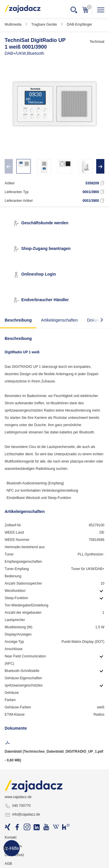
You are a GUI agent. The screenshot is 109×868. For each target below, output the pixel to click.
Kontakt (11, 837)
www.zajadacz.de (18, 797)
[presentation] (9, 166)
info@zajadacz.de (22, 815)
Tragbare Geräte (44, 24)
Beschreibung (18, 320)
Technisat (97, 42)
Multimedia (13, 24)
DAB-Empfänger (79, 24)
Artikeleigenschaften (59, 320)
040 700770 (18, 806)
